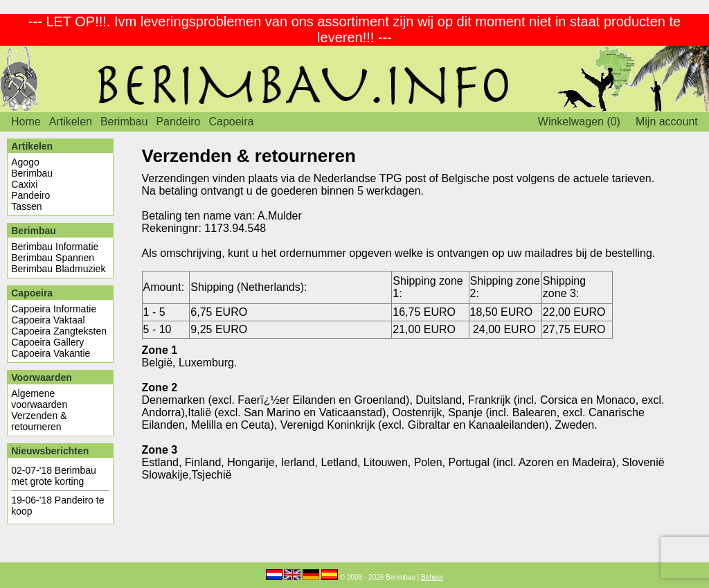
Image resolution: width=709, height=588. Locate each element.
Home (26, 122)
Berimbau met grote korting (54, 476)
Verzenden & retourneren (39, 421)
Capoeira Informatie (54, 309)
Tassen (26, 206)
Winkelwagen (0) (579, 122)
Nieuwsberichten (50, 451)
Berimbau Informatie (55, 247)
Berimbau (124, 122)
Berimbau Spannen (53, 258)
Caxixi (24, 184)
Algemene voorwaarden (39, 399)
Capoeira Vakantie (51, 353)
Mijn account (667, 122)
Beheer (432, 577)
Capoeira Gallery (47, 342)
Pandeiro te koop (57, 506)
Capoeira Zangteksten (59, 331)
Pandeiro (178, 122)
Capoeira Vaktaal (48, 320)
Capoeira (231, 122)
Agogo (25, 162)
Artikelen (71, 122)
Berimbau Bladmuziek (58, 269)
